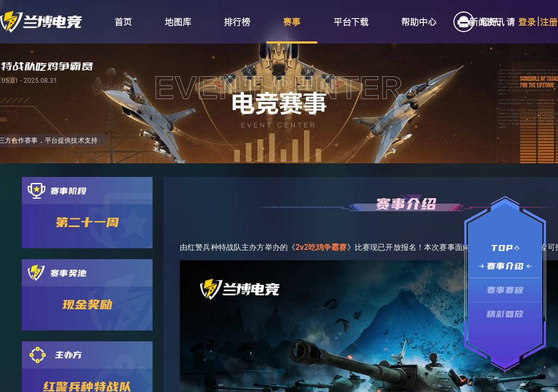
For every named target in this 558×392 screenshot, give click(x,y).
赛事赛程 (505, 290)
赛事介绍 (505, 266)
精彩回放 (505, 314)
